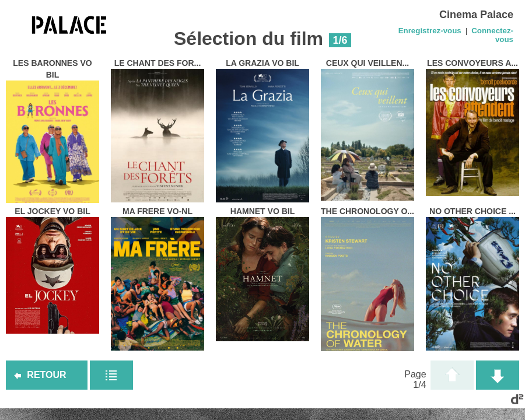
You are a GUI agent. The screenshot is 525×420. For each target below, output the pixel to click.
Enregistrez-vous (430, 31)
